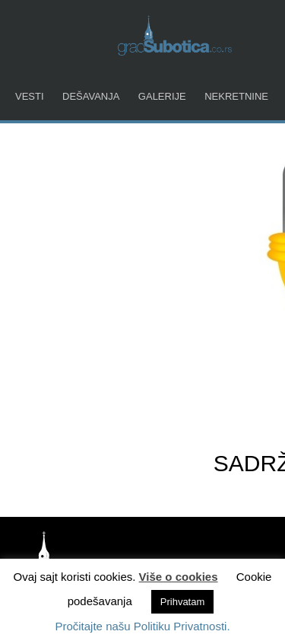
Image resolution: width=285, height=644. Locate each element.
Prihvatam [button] (183, 602)
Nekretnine (236, 96)
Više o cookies (179, 577)
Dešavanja (91, 96)
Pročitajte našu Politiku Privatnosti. (142, 626)
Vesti (30, 96)
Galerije (162, 96)
